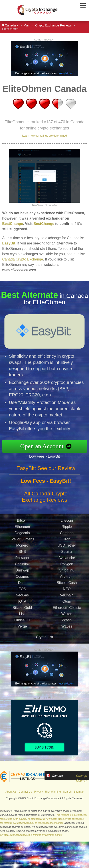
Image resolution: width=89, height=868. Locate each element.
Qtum (67, 603)
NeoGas (22, 596)
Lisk (22, 615)
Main (27, 25)
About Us (11, 792)
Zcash (67, 621)
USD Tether (67, 547)
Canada (10, 25)
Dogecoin (22, 534)
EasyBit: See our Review (46, 469)
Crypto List (44, 637)
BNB (22, 553)
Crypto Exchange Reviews (53, 25)
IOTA (22, 603)
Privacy (38, 792)
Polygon (67, 565)
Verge (22, 628)
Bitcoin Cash (67, 584)
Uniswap (22, 572)
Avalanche (67, 559)
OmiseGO (22, 621)
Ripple (67, 528)
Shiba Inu (67, 572)
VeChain (67, 596)
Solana (67, 553)
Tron (67, 540)
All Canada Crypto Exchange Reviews (45, 498)
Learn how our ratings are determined (44, 136)
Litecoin (67, 522)
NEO (67, 590)
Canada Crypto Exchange (23, 259)
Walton (67, 615)
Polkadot (22, 559)
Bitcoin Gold (22, 609)
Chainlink (22, 565)
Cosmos (22, 578)
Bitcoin (22, 522)
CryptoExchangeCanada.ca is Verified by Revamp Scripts (31, 835)
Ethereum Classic (67, 609)
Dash (22, 584)
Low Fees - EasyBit (46, 456)
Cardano (67, 534)
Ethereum (22, 528)
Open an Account (43, 446)
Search (67, 792)
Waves (67, 628)
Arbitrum (67, 578)
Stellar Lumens (22, 540)
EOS (22, 590)
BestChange (13, 224)
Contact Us (25, 792)
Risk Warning (53, 792)
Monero (22, 547)
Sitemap (79, 792)
